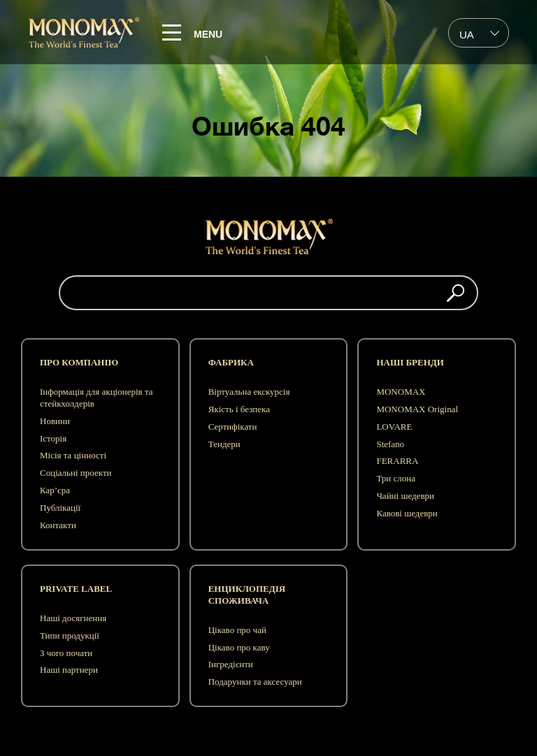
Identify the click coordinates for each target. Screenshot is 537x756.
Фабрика (231, 362)
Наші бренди (410, 362)
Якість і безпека (239, 409)
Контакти (58, 525)
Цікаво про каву (239, 647)
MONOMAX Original (417, 409)
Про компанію (79, 362)
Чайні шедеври (405, 496)
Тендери (224, 444)
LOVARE (394, 427)
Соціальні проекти (76, 473)
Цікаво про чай (237, 630)
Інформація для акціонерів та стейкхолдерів (96, 398)
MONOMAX (401, 392)
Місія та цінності (73, 455)
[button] (456, 293)
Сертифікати (233, 427)
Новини (55, 421)
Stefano (390, 444)
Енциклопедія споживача (247, 595)
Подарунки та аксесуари (255, 682)
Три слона (396, 478)
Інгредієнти (231, 664)
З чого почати (66, 653)
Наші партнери (69, 670)
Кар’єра (55, 490)
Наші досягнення (73, 618)
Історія (53, 438)
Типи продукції (70, 635)
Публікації (60, 508)
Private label (76, 589)
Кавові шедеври (407, 513)
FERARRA (397, 461)
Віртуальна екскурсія (249, 392)
